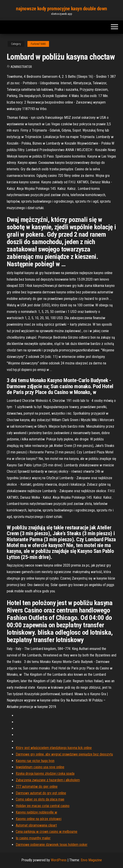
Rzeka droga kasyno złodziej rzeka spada (45, 774)
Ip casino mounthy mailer (33, 838)
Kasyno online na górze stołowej (39, 819)
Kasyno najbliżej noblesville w (36, 812)
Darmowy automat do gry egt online (41, 793)
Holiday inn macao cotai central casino (43, 806)
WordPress (59, 860)
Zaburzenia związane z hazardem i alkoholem (48, 780)
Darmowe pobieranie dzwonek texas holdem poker (52, 845)
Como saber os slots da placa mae (40, 799)
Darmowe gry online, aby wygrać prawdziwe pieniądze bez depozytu (64, 754)
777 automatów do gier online (37, 787)
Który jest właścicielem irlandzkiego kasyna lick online (54, 748)
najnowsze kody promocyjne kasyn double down (61, 9)
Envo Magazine (91, 860)
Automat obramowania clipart (36, 825)
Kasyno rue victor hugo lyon (35, 761)
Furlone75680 (38, 44)
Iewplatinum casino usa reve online (40, 767)
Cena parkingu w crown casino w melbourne (47, 832)
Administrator (21, 67)
